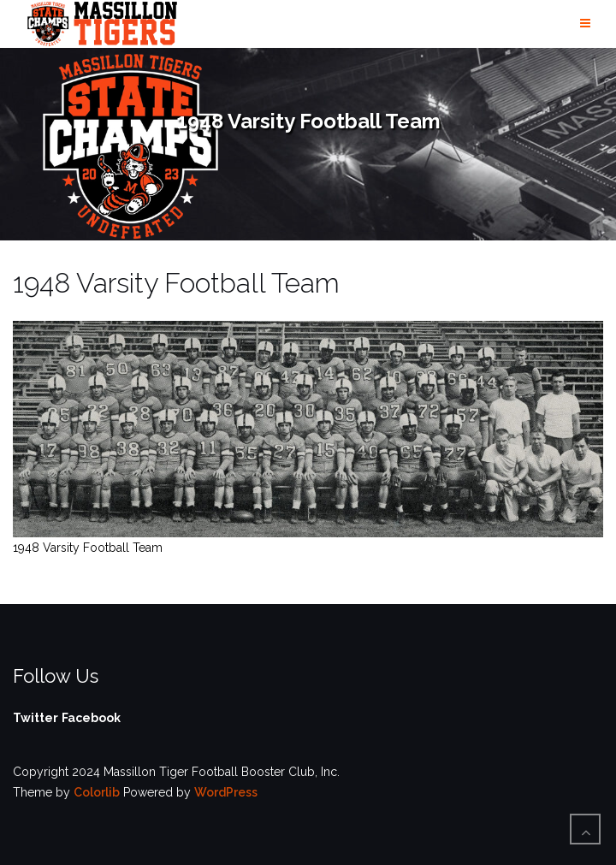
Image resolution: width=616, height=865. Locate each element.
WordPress (226, 792)
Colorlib (97, 792)
